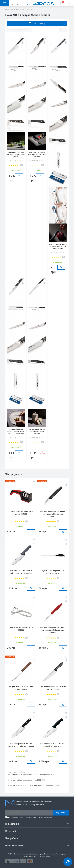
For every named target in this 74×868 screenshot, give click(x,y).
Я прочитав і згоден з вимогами (31, 817)
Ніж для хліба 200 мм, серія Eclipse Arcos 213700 (37, 432)
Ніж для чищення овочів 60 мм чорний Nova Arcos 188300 (53, 514)
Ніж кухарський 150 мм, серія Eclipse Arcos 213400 (37, 155)
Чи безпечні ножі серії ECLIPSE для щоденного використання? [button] (34, 785)
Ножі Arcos (9, 9)
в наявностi (42, 452)
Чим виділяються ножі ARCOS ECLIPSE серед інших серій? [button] (32, 775)
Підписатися (61, 813)
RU (18, 5)
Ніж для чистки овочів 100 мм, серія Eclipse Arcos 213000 (58, 246)
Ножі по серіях (21, 9)
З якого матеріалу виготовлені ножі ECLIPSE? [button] (26, 780)
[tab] (37, 775)
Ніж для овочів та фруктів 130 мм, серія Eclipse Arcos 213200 (16, 432)
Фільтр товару (37, 23)
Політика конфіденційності (28, 817)
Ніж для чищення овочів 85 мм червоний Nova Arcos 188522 (53, 630)
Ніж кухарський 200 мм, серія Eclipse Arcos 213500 (16, 155)
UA (12, 5)
